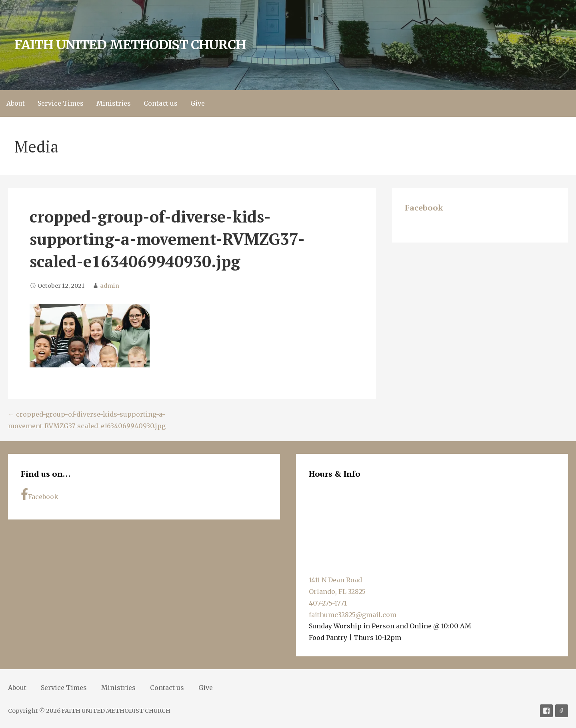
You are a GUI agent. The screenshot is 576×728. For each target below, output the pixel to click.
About (16, 103)
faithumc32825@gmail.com (353, 615)
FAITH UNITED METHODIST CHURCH (130, 45)
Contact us (161, 103)
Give (198, 103)
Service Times (61, 103)
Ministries (114, 103)
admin (110, 286)
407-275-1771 (328, 603)
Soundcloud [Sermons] (562, 711)
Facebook (424, 208)
